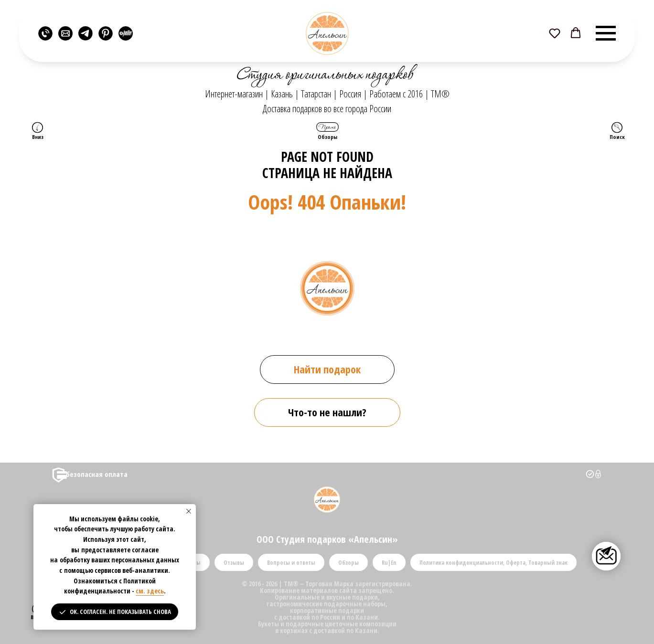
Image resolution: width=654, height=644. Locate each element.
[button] (555, 33)
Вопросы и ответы (291, 563)
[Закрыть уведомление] (189, 511)
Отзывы (234, 563)
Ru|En (389, 563)
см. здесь (150, 591)
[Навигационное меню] (606, 33)
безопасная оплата (97, 474)
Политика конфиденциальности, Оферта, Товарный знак (493, 563)
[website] (45, 33)
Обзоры (348, 563)
